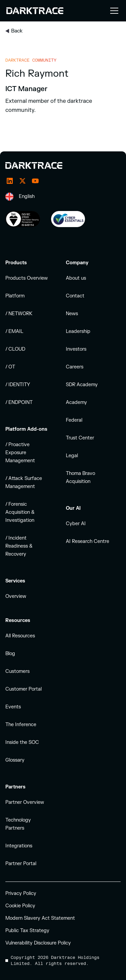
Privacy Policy (21, 893)
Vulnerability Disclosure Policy (38, 943)
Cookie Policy (20, 906)
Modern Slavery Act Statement (40, 918)
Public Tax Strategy (27, 931)
